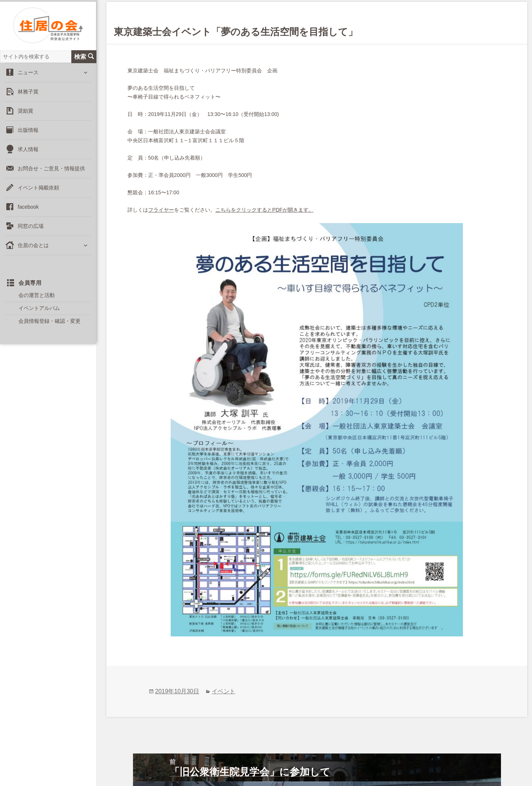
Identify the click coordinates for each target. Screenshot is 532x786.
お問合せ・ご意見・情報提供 (51, 175)
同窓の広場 (31, 232)
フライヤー (161, 210)
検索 (84, 63)
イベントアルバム (39, 314)
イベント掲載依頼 (38, 194)
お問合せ (122, 764)
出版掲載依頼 (214, 764)
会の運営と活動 (37, 301)
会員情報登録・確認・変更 (50, 328)
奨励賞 (25, 117)
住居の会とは (33, 252)
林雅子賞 (28, 98)
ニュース (28, 79)
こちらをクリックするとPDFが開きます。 (265, 210)
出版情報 (28, 136)
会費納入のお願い (306, 764)
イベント (224, 623)
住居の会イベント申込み (369, 764)
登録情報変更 (257, 764)
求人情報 (28, 156)
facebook (28, 213)
